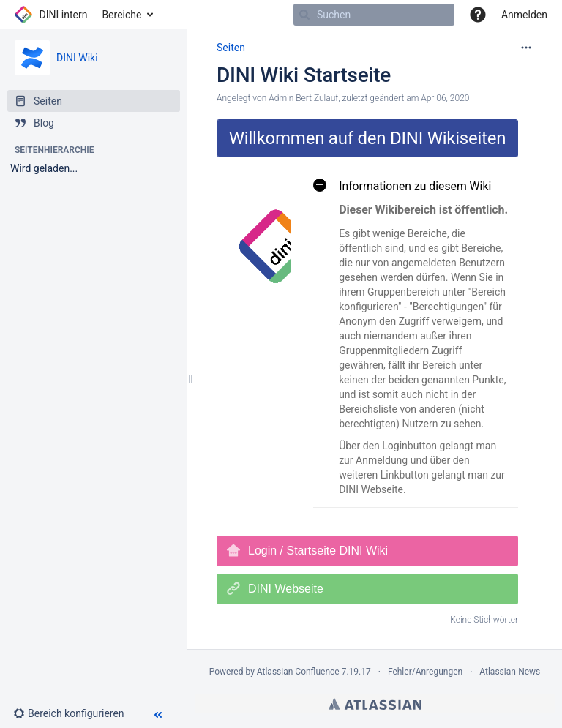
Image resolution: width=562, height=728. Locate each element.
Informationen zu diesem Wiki (402, 185)
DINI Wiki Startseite (304, 75)
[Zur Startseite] (51, 15)
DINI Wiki (77, 58)
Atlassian (375, 704)
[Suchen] (304, 15)
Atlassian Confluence (298, 672)
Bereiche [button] (121, 15)
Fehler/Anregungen (425, 672)
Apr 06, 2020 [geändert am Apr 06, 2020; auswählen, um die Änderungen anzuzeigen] (445, 98)
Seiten (231, 48)
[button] (75, 713)
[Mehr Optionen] (526, 48)
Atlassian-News (510, 672)
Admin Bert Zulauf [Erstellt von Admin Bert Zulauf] (303, 98)
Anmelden (524, 15)
